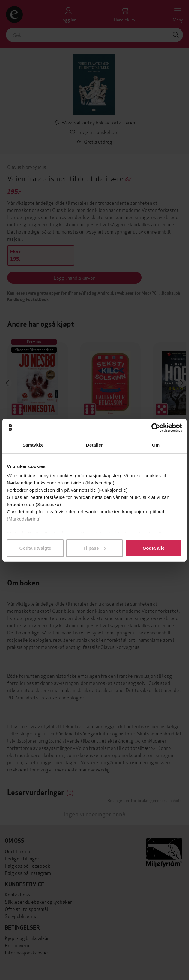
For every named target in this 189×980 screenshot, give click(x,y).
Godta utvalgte (35, 548)
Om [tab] (156, 445)
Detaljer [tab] (94, 445)
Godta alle (154, 548)
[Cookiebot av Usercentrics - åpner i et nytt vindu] (156, 428)
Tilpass (95, 548)
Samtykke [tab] (33, 445)
